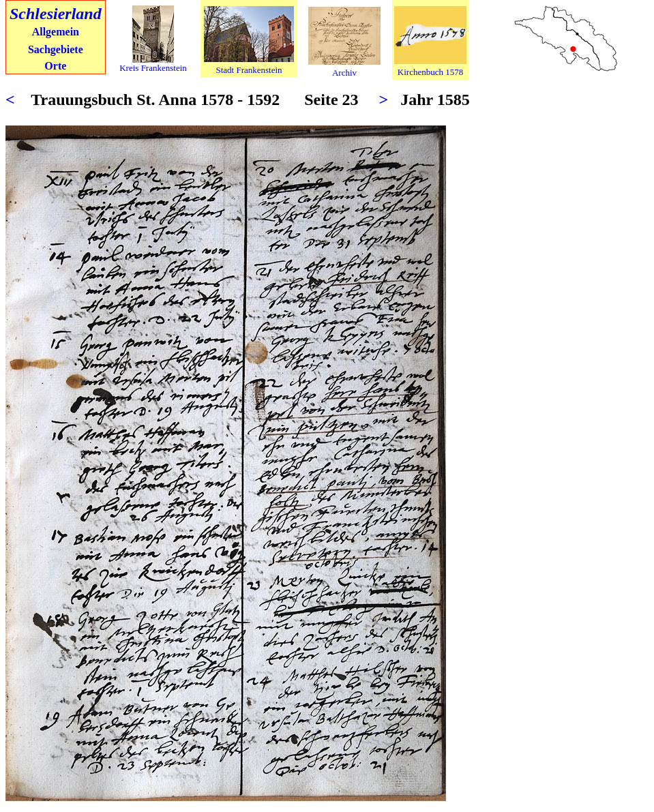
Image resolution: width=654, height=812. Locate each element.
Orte (55, 66)
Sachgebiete (56, 49)
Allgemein (56, 32)
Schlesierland (56, 14)
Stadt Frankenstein (249, 70)
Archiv (344, 73)
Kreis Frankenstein (153, 68)
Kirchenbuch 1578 (430, 72)
